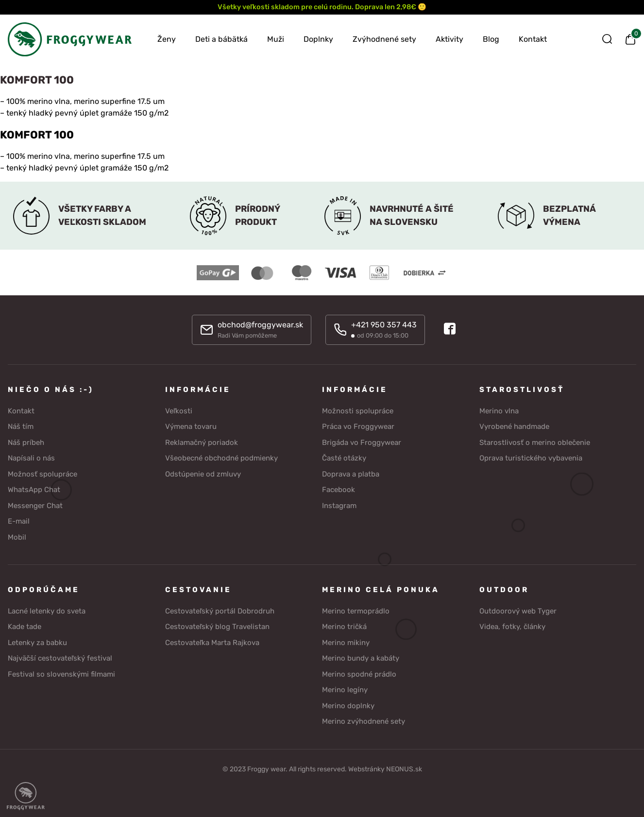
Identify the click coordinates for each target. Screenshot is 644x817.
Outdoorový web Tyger (518, 611)
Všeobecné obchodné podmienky (221, 458)
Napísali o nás (31, 458)
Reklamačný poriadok (202, 442)
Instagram (339, 505)
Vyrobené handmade (514, 426)
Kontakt (533, 39)
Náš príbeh (26, 442)
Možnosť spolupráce (42, 474)
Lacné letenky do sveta (47, 611)
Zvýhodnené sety (384, 39)
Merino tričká (344, 626)
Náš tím (21, 426)
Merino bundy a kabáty (361, 658)
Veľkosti (179, 410)
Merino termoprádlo (356, 611)
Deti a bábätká (221, 39)
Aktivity (449, 39)
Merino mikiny (346, 642)
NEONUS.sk (404, 769)
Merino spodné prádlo (359, 674)
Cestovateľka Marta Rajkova (212, 642)
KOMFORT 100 (37, 135)
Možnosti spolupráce (358, 410)
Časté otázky (344, 458)
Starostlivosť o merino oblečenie (535, 442)
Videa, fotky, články (512, 626)
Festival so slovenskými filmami (61, 674)
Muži (276, 39)
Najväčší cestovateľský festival (60, 658)
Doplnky (318, 39)
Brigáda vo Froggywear (362, 442)
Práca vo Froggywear (358, 426)
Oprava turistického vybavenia (531, 458)
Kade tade (25, 626)
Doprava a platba (351, 474)
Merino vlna (499, 410)
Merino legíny (345, 689)
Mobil (17, 537)
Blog (491, 39)
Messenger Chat (35, 505)
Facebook (339, 489)
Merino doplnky (348, 705)
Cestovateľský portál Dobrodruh (220, 611)
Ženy (167, 39)
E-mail (19, 521)
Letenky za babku (37, 642)
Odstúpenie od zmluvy (203, 474)
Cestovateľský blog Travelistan (217, 626)
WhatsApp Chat (34, 489)
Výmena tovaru (191, 426)
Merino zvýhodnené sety (364, 721)
